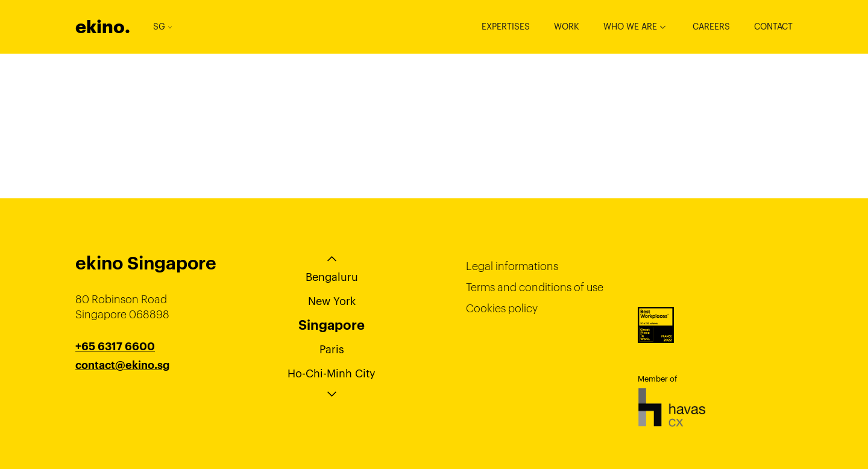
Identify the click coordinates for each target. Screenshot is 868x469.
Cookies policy (502, 308)
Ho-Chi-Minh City (332, 373)
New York (332, 301)
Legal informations (512, 266)
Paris (332, 349)
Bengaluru (332, 277)
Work (567, 27)
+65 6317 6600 (115, 347)
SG (162, 27)
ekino (103, 27)
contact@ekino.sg (122, 365)
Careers (711, 27)
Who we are (630, 27)
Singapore (332, 325)
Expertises (506, 27)
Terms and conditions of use (535, 287)
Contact (773, 27)
